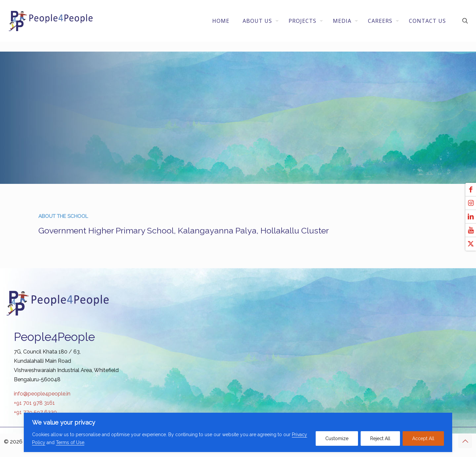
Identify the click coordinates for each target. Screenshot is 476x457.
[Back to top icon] (465, 441)
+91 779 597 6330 (35, 412)
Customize (337, 438)
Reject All (380, 438)
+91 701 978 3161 (34, 403)
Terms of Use (70, 442)
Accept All (423, 438)
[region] (238, 432)
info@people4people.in (42, 394)
